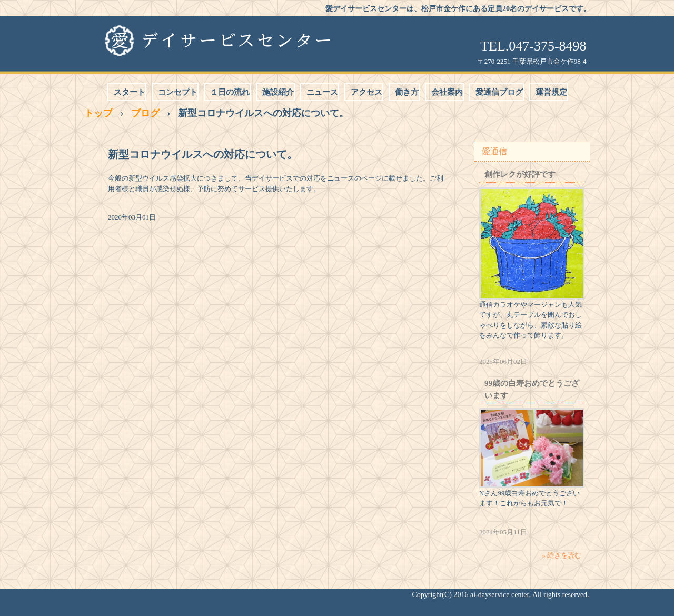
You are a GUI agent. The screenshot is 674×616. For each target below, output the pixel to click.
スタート (130, 92)
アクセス (366, 92)
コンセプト (178, 92)
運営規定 (551, 92)
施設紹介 (278, 92)
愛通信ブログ (499, 92)
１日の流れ (230, 92)
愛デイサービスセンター (216, 41)
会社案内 (447, 92)
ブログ (145, 113)
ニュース (322, 92)
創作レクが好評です (520, 174)
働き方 (407, 92)
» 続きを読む (562, 555)
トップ (98, 113)
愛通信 (494, 151)
